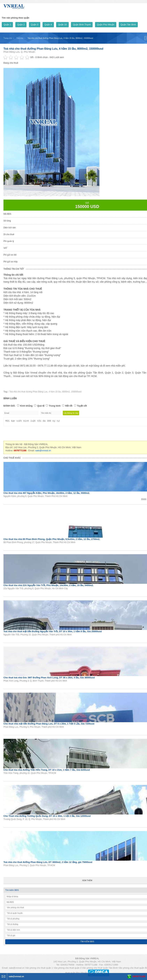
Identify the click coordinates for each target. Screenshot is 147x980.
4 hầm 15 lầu (55, 392)
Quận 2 (21, 25)
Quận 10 (62, 25)
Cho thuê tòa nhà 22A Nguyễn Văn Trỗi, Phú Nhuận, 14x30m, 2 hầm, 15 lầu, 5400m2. (49, 586)
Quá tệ (41, 406)
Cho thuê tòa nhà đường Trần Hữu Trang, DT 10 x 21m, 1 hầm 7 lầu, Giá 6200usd (47, 771)
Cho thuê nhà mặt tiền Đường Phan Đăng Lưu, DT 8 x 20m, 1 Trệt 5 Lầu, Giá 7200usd (49, 725)
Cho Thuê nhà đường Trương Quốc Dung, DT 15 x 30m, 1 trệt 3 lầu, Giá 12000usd (47, 817)
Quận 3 (35, 25)
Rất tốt (69, 406)
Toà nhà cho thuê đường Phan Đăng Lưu (29, 392)
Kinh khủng (26, 406)
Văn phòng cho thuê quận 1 (39, 969)
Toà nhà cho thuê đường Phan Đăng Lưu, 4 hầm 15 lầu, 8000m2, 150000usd (53, 49)
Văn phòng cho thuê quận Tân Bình (100, 969)
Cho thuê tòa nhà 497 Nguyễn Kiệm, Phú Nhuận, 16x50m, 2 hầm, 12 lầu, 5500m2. (47, 494)
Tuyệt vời (82, 406)
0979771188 (139, 976)
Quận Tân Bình (128, 25)
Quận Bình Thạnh (82, 25)
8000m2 (66, 392)
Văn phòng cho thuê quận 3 (67, 969)
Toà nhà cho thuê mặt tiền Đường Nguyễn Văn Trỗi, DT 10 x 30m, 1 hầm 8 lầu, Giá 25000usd (53, 632)
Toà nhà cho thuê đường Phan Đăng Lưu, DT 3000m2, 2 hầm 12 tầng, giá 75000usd (48, 863)
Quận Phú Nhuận (106, 25)
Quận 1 (7, 25)
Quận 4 (48, 25)
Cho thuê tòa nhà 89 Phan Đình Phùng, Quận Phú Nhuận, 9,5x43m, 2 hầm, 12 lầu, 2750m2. (52, 540)
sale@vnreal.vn (43, 452)
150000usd (76, 392)
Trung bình (55, 406)
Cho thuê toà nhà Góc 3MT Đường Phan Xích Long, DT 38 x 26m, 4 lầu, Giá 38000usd (49, 679)
